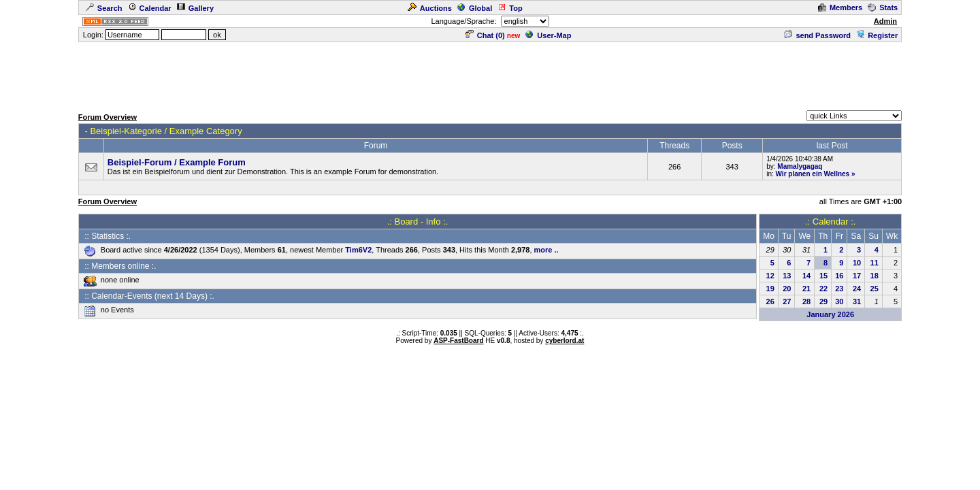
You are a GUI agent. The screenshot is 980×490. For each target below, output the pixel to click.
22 (823, 289)
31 (857, 301)
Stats (883, 7)
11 (875, 263)
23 (839, 289)
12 (770, 276)
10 (857, 263)
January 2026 (830, 314)
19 (770, 289)
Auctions (430, 8)
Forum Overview (108, 117)
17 (857, 276)
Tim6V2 (358, 250)
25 (875, 289)
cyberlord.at (565, 341)
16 (839, 276)
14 (806, 276)
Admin (885, 21)
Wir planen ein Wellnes (813, 174)
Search (104, 8)
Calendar (150, 8)
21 (806, 289)
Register (877, 35)
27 (787, 301)
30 (839, 301)
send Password (817, 35)
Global (475, 8)
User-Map (548, 35)
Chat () (485, 35)
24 (857, 289)
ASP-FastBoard (458, 341)
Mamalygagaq (800, 166)
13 (787, 276)
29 (823, 301)
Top (510, 8)
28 (806, 301)
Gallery (195, 8)
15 (823, 276)
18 (875, 276)
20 (787, 289)
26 (770, 301)
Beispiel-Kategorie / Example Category (166, 131)
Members (840, 7)
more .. (546, 250)
